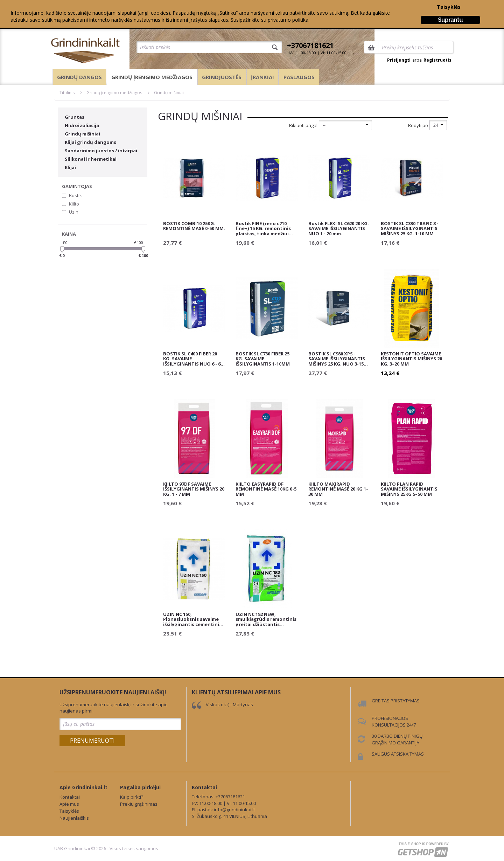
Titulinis (67, 93)
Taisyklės (449, 7)
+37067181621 (310, 45)
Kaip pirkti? (132, 797)
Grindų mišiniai (169, 93)
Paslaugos (299, 77)
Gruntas (75, 117)
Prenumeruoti (92, 741)
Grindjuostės (222, 77)
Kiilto (74, 204)
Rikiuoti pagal (303, 125)
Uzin (74, 212)
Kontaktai (70, 797)
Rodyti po (418, 125)
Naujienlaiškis (74, 818)
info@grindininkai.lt (234, 810)
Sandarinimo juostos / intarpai (101, 151)
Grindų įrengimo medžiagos (152, 77)
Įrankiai (262, 77)
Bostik (75, 195)
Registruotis (437, 60)
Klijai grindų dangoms (90, 142)
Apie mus (69, 804)
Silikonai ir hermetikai (91, 159)
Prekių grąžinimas (139, 804)
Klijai (70, 167)
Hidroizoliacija (82, 125)
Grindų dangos (79, 77)
